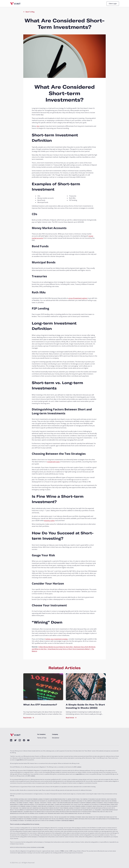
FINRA (62, 851)
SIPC (71, 851)
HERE (43, 847)
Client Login (113, 4)
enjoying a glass (49, 521)
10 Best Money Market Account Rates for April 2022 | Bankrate (59, 647)
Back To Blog (29, 12)
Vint (38, 126)
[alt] (11, 740)
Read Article (29, 718)
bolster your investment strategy (57, 639)
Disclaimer (56, 738)
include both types (53, 462)
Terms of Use (42, 738)
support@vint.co (20, 760)
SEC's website (78, 767)
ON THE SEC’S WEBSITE (68, 821)
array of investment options (78, 298)
